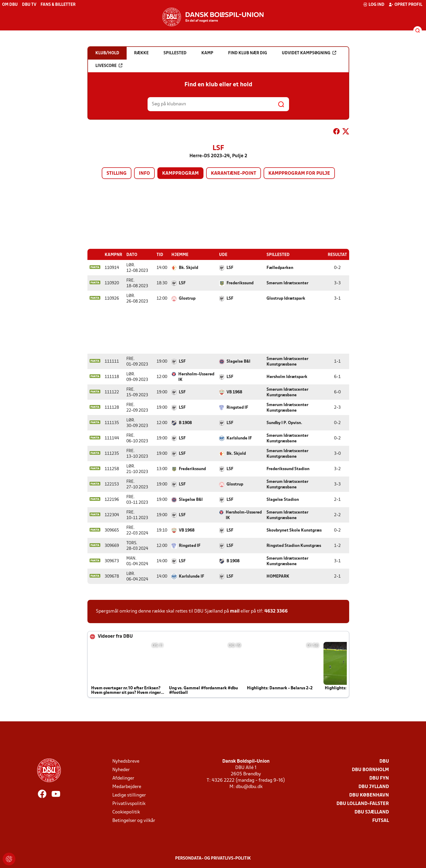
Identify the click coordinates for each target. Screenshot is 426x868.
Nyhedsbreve (126, 761)
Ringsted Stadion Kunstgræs (294, 546)
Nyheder (121, 770)
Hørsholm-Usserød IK (196, 377)
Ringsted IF (237, 408)
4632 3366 (276, 611)
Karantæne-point (234, 174)
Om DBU (10, 5)
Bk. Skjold (188, 268)
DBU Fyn (379, 778)
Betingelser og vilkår (134, 821)
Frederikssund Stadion (288, 469)
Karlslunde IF (239, 438)
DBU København (369, 795)
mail (235, 611)
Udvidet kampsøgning (309, 53)
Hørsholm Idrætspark (287, 377)
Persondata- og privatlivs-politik (213, 858)
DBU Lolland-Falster (363, 804)
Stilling (117, 174)
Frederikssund (240, 283)
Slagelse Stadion (283, 500)
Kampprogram (180, 174)
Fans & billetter (58, 5)
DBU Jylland (374, 787)
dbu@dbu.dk (249, 787)
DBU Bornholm (370, 770)
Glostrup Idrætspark (286, 299)
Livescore (109, 66)
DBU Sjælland (372, 812)
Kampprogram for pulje (299, 174)
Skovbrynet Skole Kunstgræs (294, 530)
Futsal (381, 821)
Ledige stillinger (129, 795)
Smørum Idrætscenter (287, 283)
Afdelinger (123, 778)
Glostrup (187, 299)
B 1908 (185, 423)
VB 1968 (234, 392)
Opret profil (405, 5)
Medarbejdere (127, 787)
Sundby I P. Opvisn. (284, 423)
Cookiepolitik (126, 812)
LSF (230, 268)
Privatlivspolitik (129, 804)
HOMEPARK (278, 577)
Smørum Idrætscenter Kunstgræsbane (287, 362)
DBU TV (29, 5)
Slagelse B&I (238, 362)
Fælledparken (280, 268)
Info (144, 174)
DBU (384, 761)
